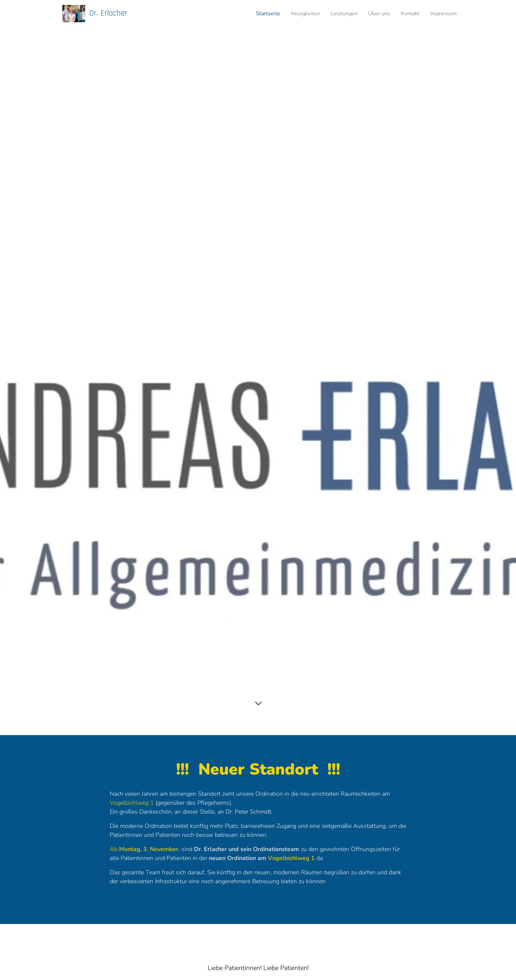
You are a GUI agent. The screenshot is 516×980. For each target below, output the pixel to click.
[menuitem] (257, 14)
